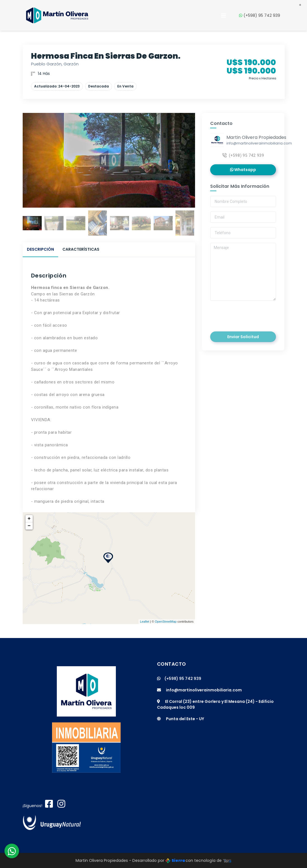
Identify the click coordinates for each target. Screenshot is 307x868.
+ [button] (29, 519)
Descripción (40, 249)
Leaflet (145, 622)
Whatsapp (243, 170)
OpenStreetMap (166, 622)
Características (81, 249)
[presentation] (249, 314)
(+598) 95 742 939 (262, 14)
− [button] (29, 526)
